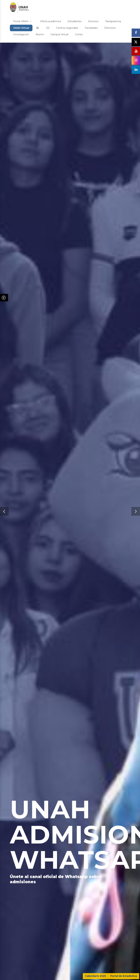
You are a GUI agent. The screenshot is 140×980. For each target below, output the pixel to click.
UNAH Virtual (21, 28)
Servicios (93, 21)
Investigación (21, 34)
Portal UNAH (22, 21)
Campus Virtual (59, 34)
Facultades (91, 28)
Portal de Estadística (124, 976)
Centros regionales (67, 28)
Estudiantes (75, 21)
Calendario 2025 (96, 976)
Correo (79, 34)
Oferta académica (50, 21)
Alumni (40, 34)
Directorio (110, 28)
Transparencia (113, 21)
